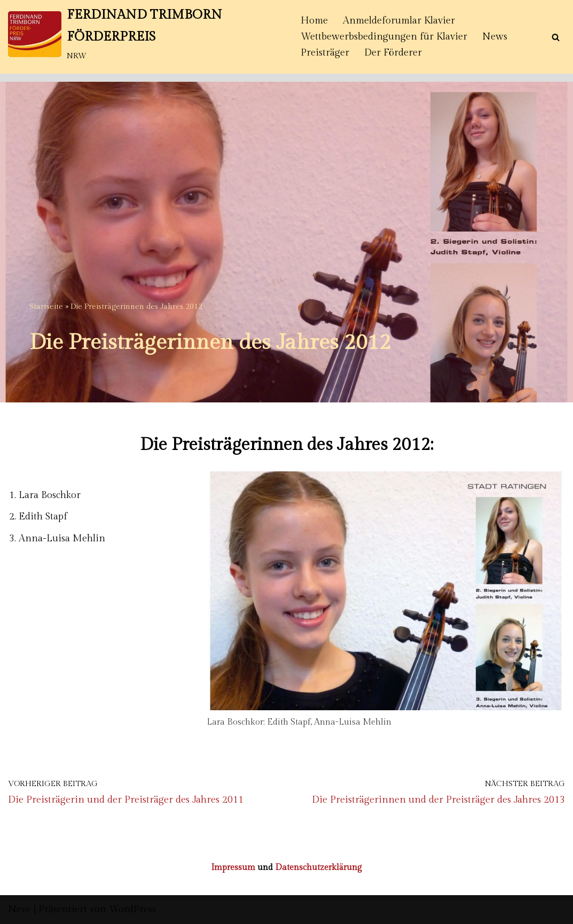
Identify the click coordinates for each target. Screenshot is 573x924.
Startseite (46, 307)
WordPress (132, 909)
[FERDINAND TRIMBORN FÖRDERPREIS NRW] (145, 34)
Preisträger (325, 53)
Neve (19, 909)
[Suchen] (556, 37)
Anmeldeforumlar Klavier (399, 21)
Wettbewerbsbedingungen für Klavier (384, 37)
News (495, 37)
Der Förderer (393, 53)
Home (314, 21)
